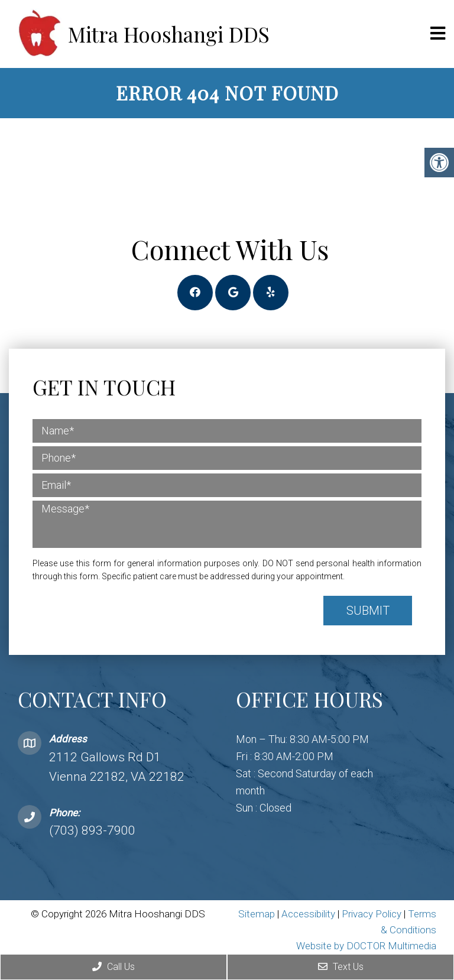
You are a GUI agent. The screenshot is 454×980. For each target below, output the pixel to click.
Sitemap (257, 914)
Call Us (113, 967)
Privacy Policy (373, 914)
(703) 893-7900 (92, 830)
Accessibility (308, 914)
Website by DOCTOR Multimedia (366, 946)
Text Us (341, 967)
